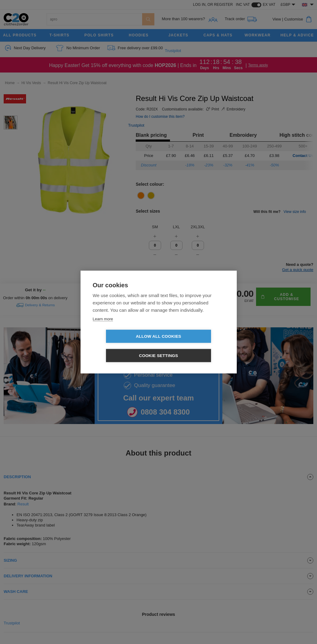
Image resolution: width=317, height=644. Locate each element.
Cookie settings (194, 346)
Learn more (103, 328)
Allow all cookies (123, 346)
